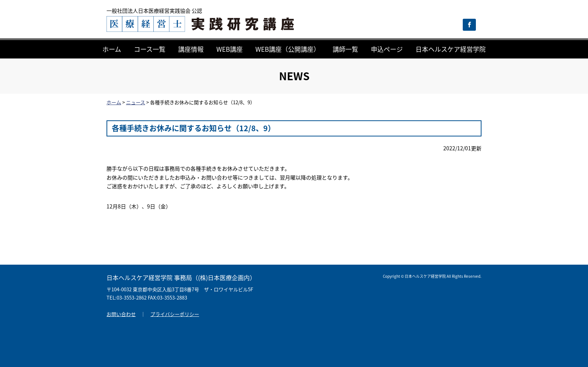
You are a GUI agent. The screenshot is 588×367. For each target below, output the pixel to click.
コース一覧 (150, 49)
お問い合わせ (121, 314)
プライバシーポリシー (175, 314)
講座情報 (191, 49)
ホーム (112, 49)
